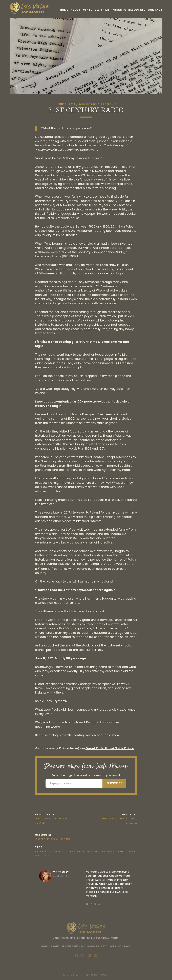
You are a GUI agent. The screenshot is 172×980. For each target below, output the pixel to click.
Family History (80, 851)
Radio (122, 851)
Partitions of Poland (79, 470)
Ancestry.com (81, 329)
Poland (111, 851)
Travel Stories (61, 839)
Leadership (109, 104)
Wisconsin (42, 856)
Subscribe (114, 783)
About (84, 6)
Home (71, 6)
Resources (152, 6)
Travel (132, 851)
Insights (132, 6)
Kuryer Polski (117, 209)
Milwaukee (98, 851)
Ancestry (41, 851)
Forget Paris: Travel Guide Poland (110, 748)
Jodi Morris (87, 104)
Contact (155, 11)
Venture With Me (107, 6)
